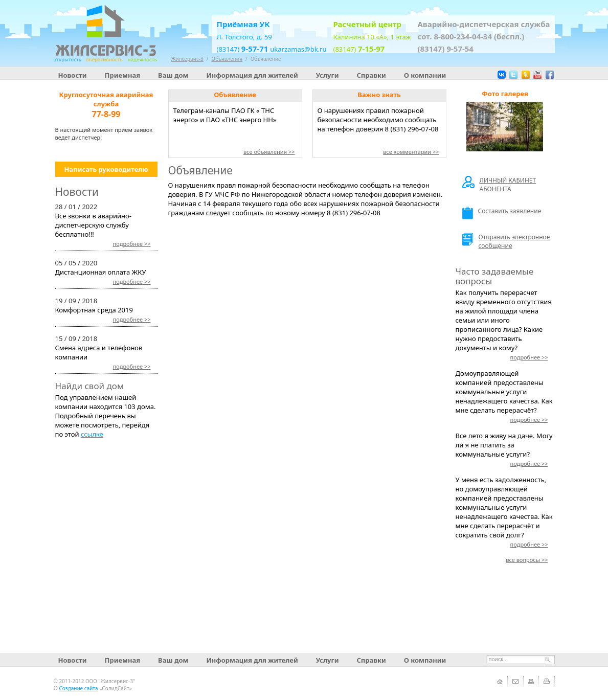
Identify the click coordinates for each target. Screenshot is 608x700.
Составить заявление (502, 213)
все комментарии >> (411, 152)
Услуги (328, 75)
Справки (371, 75)
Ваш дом (173, 75)
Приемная (123, 75)
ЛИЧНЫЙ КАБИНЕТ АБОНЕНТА (499, 185)
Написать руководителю (106, 169)
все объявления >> (269, 152)
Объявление (266, 59)
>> (132, 244)
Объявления (227, 59)
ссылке (92, 434)
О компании (425, 75)
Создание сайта (78, 688)
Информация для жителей (252, 75)
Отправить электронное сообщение (506, 241)
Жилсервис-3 (187, 59)
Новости (73, 75)
